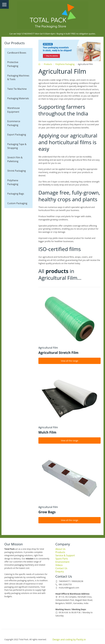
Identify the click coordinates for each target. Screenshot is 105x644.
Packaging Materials (18, 98)
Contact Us (61, 568)
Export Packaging (17, 135)
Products (48, 64)
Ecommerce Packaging (14, 123)
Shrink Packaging (17, 171)
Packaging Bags (16, 194)
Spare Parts (62, 559)
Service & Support (65, 555)
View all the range (70, 361)
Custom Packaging (17, 203)
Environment (63, 562)
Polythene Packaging (13, 182)
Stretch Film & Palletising (15, 159)
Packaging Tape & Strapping (17, 146)
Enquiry (60, 571)
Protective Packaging (13, 64)
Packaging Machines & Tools (18, 77)
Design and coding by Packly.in (69, 639)
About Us (61, 549)
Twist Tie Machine (17, 89)
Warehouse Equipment (14, 110)
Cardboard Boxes (17, 53)
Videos (59, 565)
